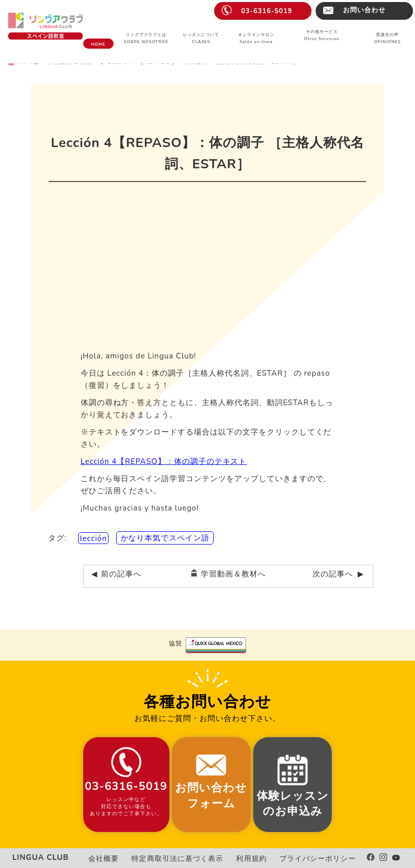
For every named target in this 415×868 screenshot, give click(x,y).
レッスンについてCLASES (201, 38)
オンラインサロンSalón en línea (256, 38)
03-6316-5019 (267, 11)
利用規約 (264, 858)
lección (93, 538)
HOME (98, 44)
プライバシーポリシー (323, 858)
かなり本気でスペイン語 (165, 538)
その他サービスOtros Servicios (322, 35)
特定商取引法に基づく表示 (199, 858)
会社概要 (134, 858)
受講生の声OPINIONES (388, 38)
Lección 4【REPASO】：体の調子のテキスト (164, 461)
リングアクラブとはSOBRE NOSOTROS (146, 38)
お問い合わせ (364, 10)
